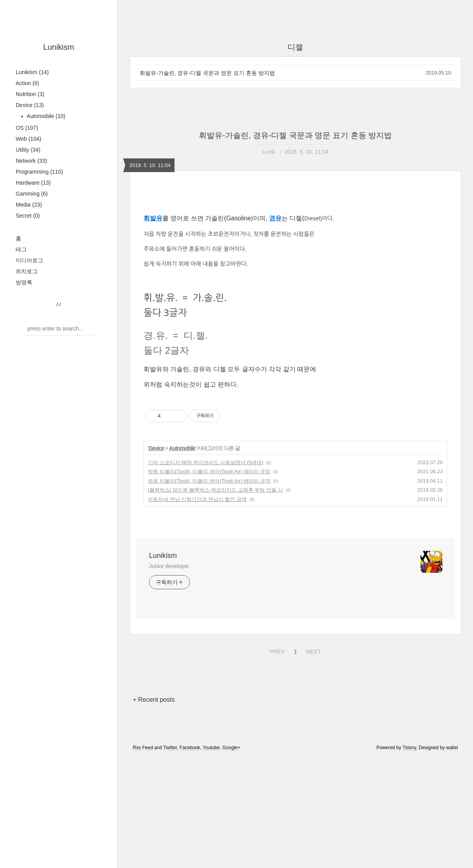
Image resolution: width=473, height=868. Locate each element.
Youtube (211, 748)
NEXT (313, 650)
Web (28, 139)
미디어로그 (29, 260)
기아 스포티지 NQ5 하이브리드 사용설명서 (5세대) (206, 462)
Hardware (33, 183)
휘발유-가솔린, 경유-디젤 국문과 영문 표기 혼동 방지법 (207, 73)
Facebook (190, 748)
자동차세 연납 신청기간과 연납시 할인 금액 (197, 499)
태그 (21, 249)
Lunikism (59, 47)
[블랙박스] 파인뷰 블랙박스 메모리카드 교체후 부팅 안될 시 (216, 490)
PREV (276, 650)
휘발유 (153, 218)
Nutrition (30, 94)
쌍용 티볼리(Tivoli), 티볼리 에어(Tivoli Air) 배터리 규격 (209, 481)
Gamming (32, 194)
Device (30, 105)
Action (27, 83)
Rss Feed (143, 748)
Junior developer (169, 566)
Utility (28, 150)
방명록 (24, 282)
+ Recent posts (154, 700)
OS (27, 128)
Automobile (45, 116)
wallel (452, 748)
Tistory (409, 748)
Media (29, 205)
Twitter (170, 748)
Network (31, 161)
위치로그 (27, 271)
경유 (275, 218)
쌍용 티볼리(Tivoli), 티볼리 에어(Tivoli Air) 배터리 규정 (209, 471)
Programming (39, 172)
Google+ (231, 748)
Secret (28, 216)
